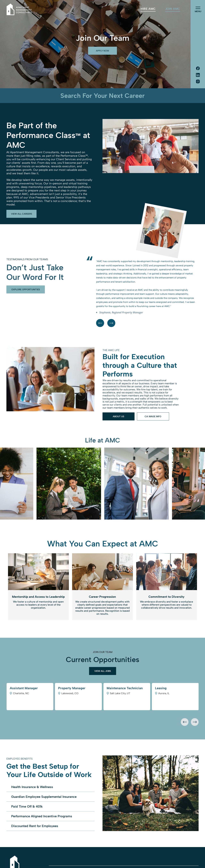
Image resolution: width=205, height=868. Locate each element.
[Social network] (198, 69)
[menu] (198, 8)
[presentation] (185, 722)
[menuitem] (148, 9)
